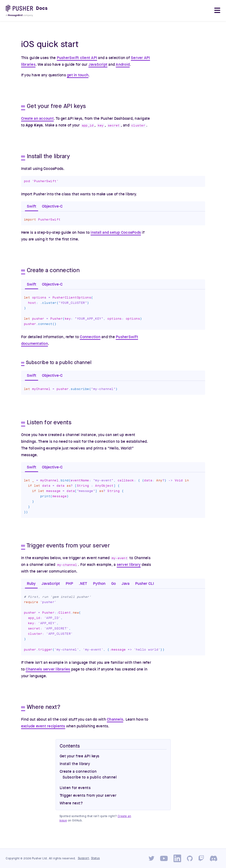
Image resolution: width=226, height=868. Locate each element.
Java (125, 584)
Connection (90, 337)
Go (113, 584)
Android (123, 65)
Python (99, 584)
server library (129, 565)
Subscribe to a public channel (90, 777)
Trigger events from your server (88, 796)
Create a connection (78, 772)
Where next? (71, 803)
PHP (69, 584)
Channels (115, 719)
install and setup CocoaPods (116, 233)
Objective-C (52, 206)
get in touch (78, 75)
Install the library (75, 764)
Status (96, 858)
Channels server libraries (48, 669)
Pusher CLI (145, 584)
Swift (32, 206)
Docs (42, 8)
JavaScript (98, 65)
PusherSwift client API (77, 58)
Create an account (37, 119)
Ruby (31, 584)
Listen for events (75, 788)
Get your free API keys (80, 756)
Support (84, 858)
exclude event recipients (43, 726)
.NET (83, 584)
